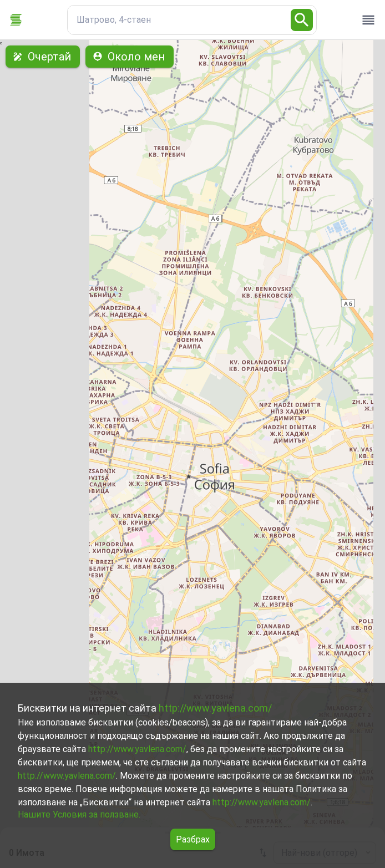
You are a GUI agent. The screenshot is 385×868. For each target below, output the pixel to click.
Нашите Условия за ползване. (79, 814)
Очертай (43, 57)
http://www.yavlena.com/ (215, 708)
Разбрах (193, 839)
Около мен (130, 57)
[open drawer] (368, 20)
